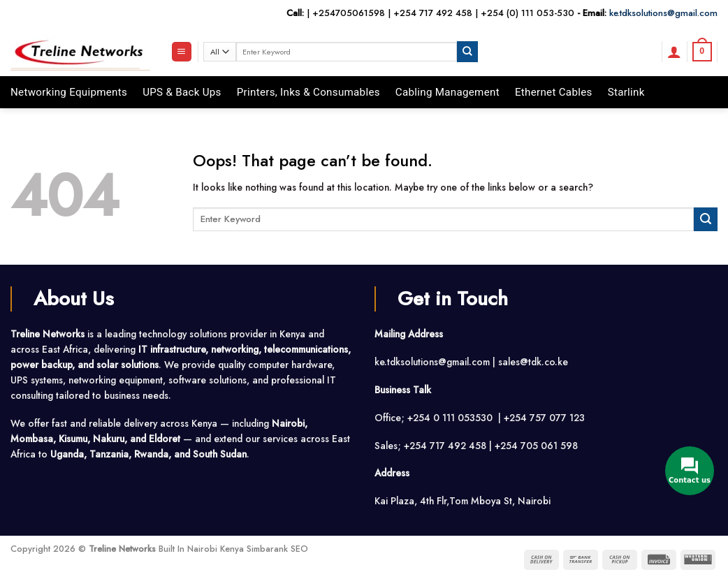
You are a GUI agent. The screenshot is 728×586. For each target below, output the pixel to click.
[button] (182, 52)
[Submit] (467, 51)
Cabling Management (447, 92)
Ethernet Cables (554, 92)
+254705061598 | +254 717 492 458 (392, 13)
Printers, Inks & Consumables (308, 92)
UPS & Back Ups (182, 92)
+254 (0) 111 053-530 (527, 13)
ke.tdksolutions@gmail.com (663, 13)
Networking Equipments (69, 92)
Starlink (626, 92)
